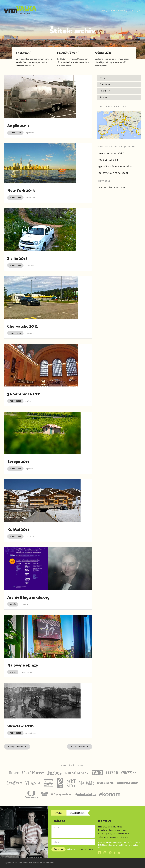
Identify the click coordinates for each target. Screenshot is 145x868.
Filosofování (105, 84)
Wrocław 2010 (25, 726)
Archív (13, 604)
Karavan (103, 97)
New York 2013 (26, 190)
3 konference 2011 (29, 394)
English (136, 10)
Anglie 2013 (22, 126)
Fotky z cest (15, 133)
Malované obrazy (28, 665)
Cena (106, 10)
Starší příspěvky (80, 747)
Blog (115, 10)
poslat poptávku (86, 849)
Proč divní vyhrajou (110, 160)
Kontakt (125, 10)
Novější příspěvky (17, 747)
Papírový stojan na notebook (116, 173)
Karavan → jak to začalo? (114, 153)
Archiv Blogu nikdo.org (35, 597)
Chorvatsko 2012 (28, 326)
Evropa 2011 (22, 461)
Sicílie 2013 (21, 258)
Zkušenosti (95, 10)
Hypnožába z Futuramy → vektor (119, 166)
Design (82, 10)
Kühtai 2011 (22, 529)
